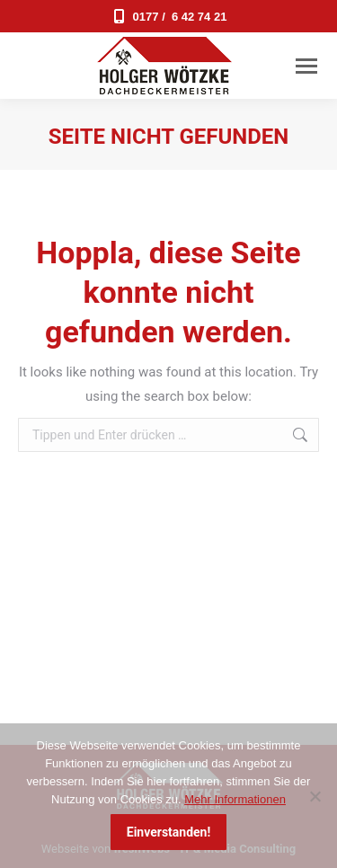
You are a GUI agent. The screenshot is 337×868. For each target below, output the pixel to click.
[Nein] (315, 796)
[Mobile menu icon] (306, 66)
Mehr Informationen (235, 799)
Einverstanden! (168, 832)
